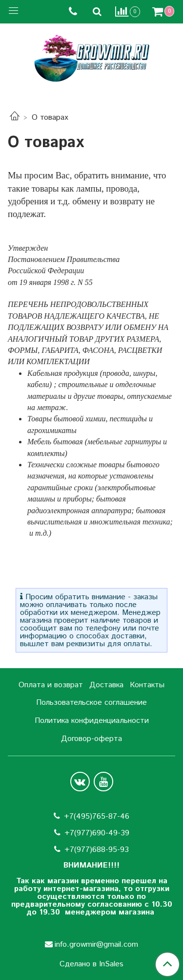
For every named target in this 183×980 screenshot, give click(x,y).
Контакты (147, 685)
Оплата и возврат (51, 685)
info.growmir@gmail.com (96, 945)
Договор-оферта (91, 739)
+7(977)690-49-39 (97, 833)
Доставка (106, 685)
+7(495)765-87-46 (97, 817)
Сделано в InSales (91, 964)
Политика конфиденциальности (92, 721)
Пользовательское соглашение (91, 703)
